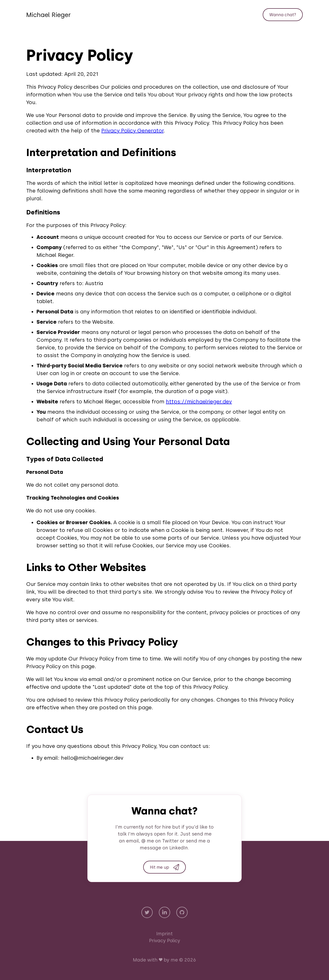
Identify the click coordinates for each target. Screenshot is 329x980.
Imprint (164, 934)
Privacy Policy (165, 941)
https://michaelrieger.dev (199, 402)
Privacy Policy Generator (132, 131)
